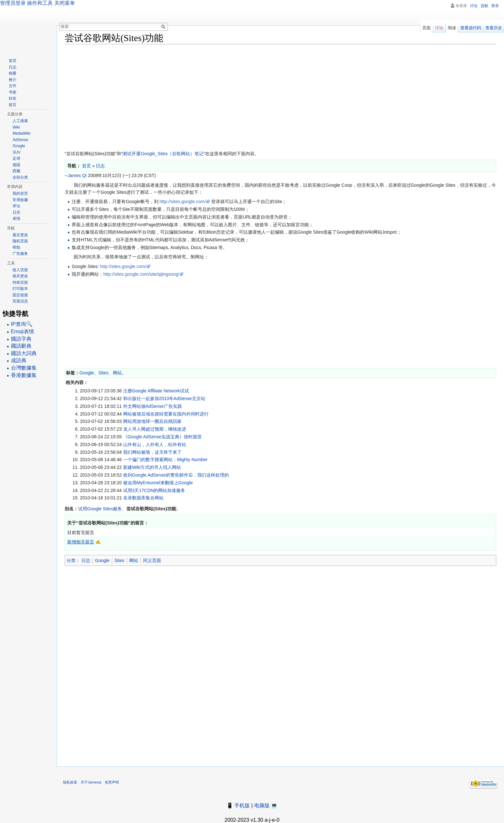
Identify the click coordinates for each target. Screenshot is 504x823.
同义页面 (152, 560)
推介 (13, 80)
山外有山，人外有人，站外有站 (155, 444)
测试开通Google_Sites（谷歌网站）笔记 (163, 154)
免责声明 (112, 782)
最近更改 (20, 235)
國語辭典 (21, 346)
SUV (17, 152)
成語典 (19, 360)
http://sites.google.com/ (183, 201)
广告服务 (20, 254)
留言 (13, 105)
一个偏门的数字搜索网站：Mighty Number (165, 460)
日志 (86, 560)
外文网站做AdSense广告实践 (153, 406)
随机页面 (20, 241)
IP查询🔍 (22, 324)
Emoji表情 (22, 331)
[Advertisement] (257, 96)
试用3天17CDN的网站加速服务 (154, 490)
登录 (495, 6)
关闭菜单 (65, 3)
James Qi (77, 175)
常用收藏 (20, 200)
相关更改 (20, 276)
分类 (71, 560)
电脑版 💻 (266, 805)
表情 (16, 219)
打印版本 (20, 289)
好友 (13, 98)
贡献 (484, 6)
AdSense (20, 140)
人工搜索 (20, 121)
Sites (103, 373)
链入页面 (20, 270)
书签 (13, 92)
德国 (16, 165)
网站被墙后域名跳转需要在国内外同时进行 (166, 414)
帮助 (16, 247)
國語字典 (21, 339)
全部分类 (20, 177)
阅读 (452, 28)
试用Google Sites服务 (100, 509)
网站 (117, 373)
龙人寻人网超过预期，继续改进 (155, 429)
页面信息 (20, 301)
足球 (16, 158)
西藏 (16, 171)
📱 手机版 (238, 805)
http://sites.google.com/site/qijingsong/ (141, 274)
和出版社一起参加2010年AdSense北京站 (164, 398)
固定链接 (20, 295)
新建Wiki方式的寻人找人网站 (152, 467)
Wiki (16, 127)
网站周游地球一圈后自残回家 (152, 421)
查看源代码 (471, 28)
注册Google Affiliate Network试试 (156, 391)
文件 (13, 86)
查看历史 (494, 28)
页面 (427, 28)
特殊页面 (20, 282)
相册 (13, 73)
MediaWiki (21, 133)
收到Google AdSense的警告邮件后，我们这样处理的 (176, 475)
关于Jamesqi (91, 782)
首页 (13, 61)
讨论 (474, 6)
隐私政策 (70, 782)
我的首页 (20, 193)
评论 (16, 206)
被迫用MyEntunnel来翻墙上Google (158, 483)
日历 (16, 212)
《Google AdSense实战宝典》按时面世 (162, 437)
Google (87, 373)
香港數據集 (24, 375)
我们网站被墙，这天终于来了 (152, 452)
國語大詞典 (24, 353)
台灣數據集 (24, 368)
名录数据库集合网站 (143, 498)
